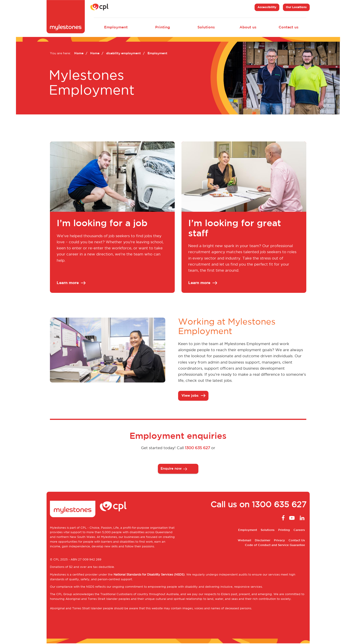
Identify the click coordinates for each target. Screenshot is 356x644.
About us (248, 27)
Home (79, 53)
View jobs (193, 396)
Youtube (292, 519)
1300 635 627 (197, 449)
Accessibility (267, 7)
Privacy (279, 541)
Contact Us (297, 541)
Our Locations (296, 7)
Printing (163, 27)
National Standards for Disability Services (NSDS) (149, 575)
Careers (299, 531)
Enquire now (171, 469)
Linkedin (302, 519)
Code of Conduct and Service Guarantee (275, 546)
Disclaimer (263, 541)
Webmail (244, 541)
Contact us (289, 27)
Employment (116, 27)
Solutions (206, 27)
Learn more (71, 283)
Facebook (282, 519)
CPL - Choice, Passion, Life (100, 528)
